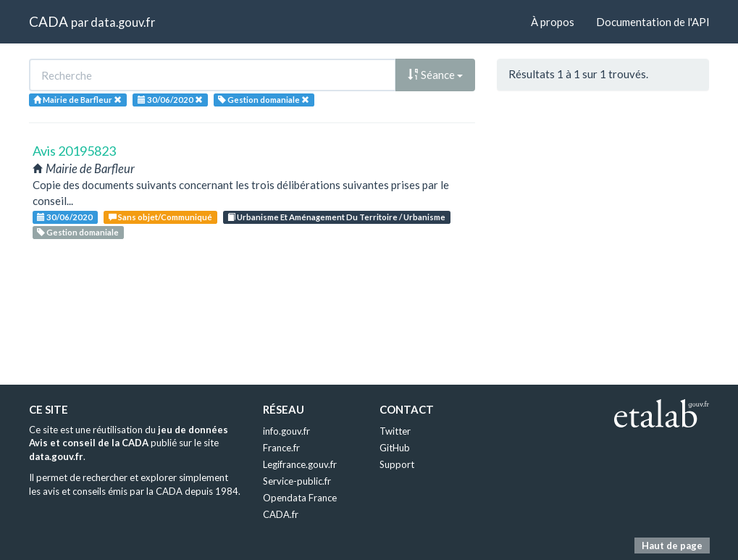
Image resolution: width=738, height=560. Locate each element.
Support (397, 464)
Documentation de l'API (653, 22)
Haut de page (672, 546)
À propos (553, 22)
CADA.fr (281, 514)
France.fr (281, 448)
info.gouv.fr (286, 431)
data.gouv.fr (123, 22)
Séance (435, 75)
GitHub (395, 448)
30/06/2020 (65, 217)
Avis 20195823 (74, 151)
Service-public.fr (297, 481)
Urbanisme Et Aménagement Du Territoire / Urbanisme (336, 217)
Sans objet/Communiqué (160, 217)
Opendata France (300, 498)
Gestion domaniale (78, 232)
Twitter (395, 431)
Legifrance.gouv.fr (300, 464)
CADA (49, 21)
